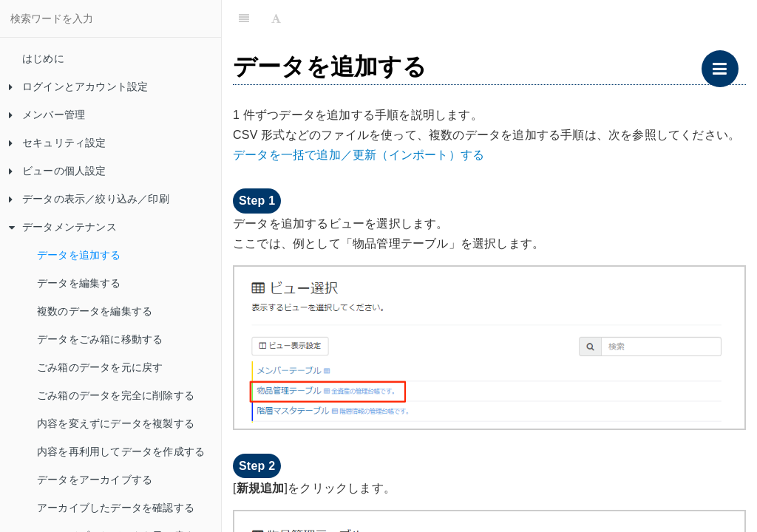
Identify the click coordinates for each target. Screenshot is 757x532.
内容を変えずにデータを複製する (116, 423)
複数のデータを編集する (95, 311)
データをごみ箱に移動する (100, 339)
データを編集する (79, 283)
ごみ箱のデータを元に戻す (100, 367)
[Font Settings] (276, 18)
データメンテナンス (63, 227)
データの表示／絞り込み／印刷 (89, 199)
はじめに (43, 58)
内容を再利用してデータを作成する (121, 451)
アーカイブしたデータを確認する (116, 508)
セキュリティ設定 (58, 143)
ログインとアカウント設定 (78, 86)
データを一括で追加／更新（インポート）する (359, 155)
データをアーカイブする (95, 480)
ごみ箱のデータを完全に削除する (116, 395)
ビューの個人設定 (58, 171)
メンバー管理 (47, 115)
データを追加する (79, 255)
